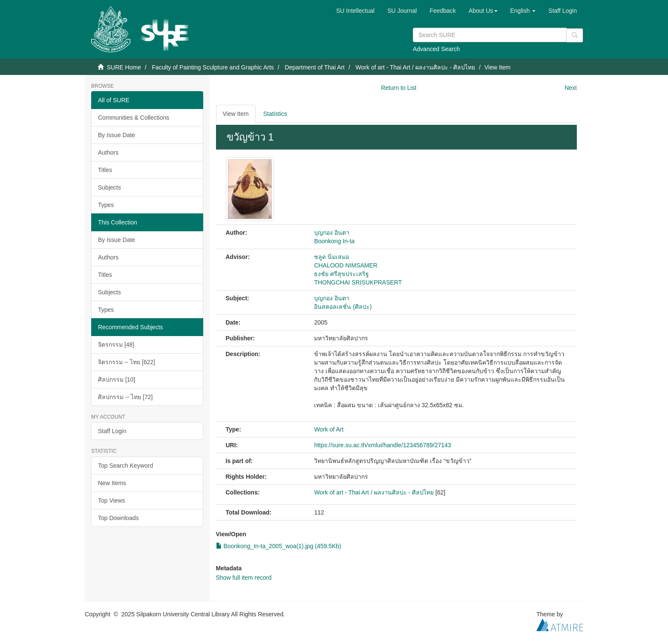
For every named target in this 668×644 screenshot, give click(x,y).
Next (571, 88)
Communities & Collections (134, 118)
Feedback (442, 11)
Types (106, 205)
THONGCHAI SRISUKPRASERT (358, 282)
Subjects (109, 187)
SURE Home (124, 67)
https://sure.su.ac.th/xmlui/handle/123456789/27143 (382, 445)
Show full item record (244, 578)
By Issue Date (117, 135)
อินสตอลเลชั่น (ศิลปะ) (343, 307)
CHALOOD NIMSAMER (346, 265)
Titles (105, 170)
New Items (112, 483)
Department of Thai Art (315, 67)
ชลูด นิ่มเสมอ (331, 257)
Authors (108, 152)
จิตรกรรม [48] (116, 345)
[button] (483, 11)
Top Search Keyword (125, 466)
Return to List (399, 88)
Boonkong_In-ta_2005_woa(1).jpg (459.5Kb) (279, 546)
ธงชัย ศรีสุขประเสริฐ (341, 274)
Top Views (112, 500)
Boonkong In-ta (334, 241)
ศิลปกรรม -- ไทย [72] (125, 397)
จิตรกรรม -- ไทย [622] (127, 362)
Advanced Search (436, 49)
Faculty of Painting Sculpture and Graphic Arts (213, 67)
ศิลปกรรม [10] (117, 379)
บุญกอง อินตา (332, 233)
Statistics (275, 114)
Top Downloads (118, 518)
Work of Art (329, 429)
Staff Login (112, 431)
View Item (236, 114)
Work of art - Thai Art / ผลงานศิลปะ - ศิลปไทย (416, 67)
